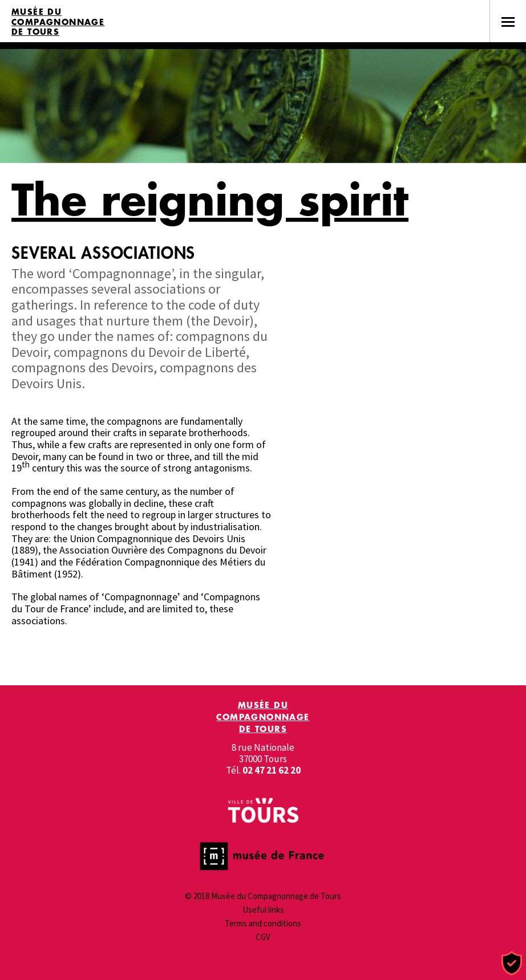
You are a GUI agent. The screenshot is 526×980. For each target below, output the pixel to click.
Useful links (263, 910)
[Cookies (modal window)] (512, 964)
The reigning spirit (210, 199)
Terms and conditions (263, 923)
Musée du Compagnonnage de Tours (58, 22)
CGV (263, 937)
